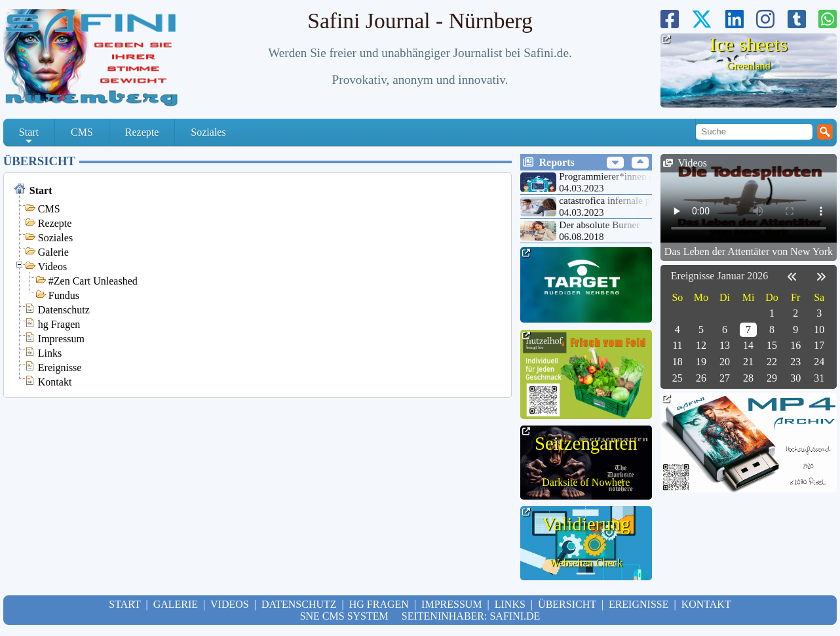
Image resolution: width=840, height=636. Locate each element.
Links (50, 353)
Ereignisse (60, 368)
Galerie (53, 252)
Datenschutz (64, 310)
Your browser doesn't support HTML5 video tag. (749, 198)
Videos (52, 267)
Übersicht (39, 161)
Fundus (64, 295)
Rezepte (142, 132)
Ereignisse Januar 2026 (719, 276)
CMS (82, 132)
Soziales (208, 132)
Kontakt (55, 382)
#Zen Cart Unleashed (93, 281)
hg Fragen (59, 324)
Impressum (61, 339)
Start (29, 136)
